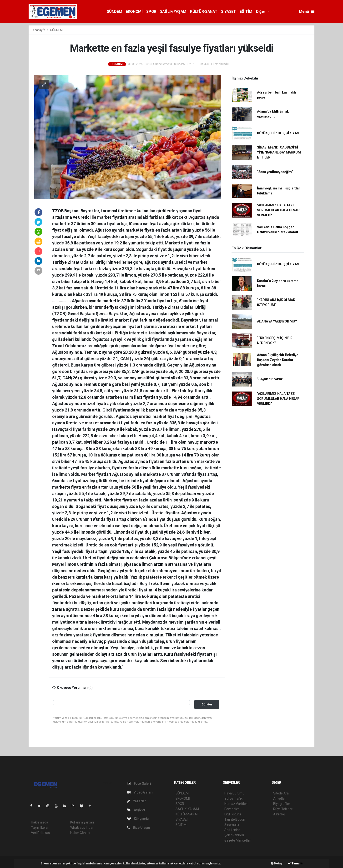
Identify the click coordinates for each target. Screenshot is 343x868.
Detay (277, 863)
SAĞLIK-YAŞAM (173, 12)
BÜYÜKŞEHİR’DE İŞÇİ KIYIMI (278, 133)
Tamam (295, 863)
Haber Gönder (80, 833)
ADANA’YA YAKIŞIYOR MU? (277, 321)
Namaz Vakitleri (236, 804)
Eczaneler (232, 809)
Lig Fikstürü (233, 814)
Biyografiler (282, 804)
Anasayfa (39, 30)
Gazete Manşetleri (238, 840)
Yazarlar (137, 801)
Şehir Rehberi (234, 835)
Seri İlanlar (232, 830)
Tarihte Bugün (235, 819)
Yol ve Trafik (233, 799)
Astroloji (279, 814)
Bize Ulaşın (139, 828)
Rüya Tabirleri (283, 809)
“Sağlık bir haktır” (270, 379)
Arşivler (136, 810)
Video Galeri (140, 792)
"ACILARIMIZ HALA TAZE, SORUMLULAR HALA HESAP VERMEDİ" (278, 210)
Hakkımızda (40, 822)
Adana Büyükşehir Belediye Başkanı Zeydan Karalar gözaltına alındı (278, 360)
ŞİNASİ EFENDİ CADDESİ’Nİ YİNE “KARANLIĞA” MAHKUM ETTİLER (279, 152)
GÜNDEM (114, 12)
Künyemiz (138, 819)
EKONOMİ (134, 12)
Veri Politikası (41, 833)
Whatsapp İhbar (82, 828)
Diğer (261, 12)
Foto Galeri (139, 784)
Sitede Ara (281, 793)
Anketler (279, 799)
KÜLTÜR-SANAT (204, 12)
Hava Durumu (234, 793)
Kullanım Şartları (82, 822)
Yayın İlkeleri (40, 828)
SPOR (151, 12)
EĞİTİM (246, 12)
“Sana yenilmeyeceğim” (275, 172)
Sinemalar (232, 825)
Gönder (207, 704)
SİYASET (228, 12)
